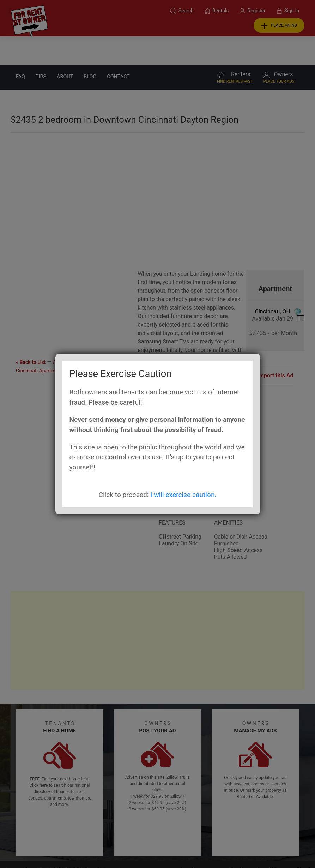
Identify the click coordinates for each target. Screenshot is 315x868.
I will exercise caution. (183, 495)
